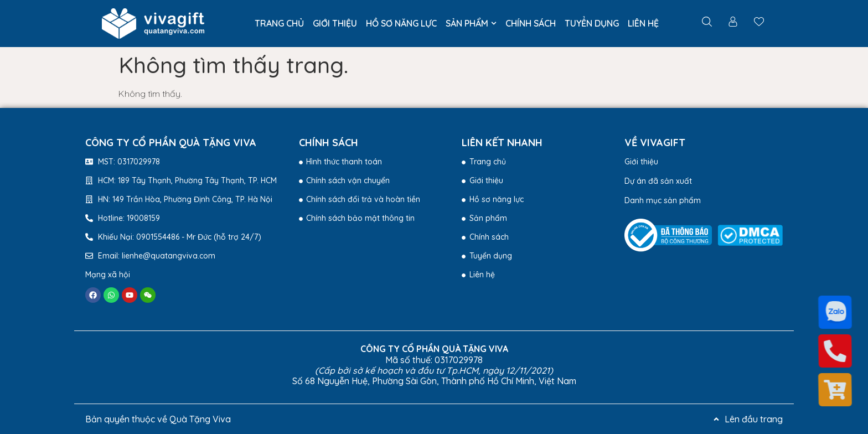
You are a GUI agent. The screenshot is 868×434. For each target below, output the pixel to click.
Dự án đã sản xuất (658, 181)
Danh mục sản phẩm (663, 200)
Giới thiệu (641, 162)
